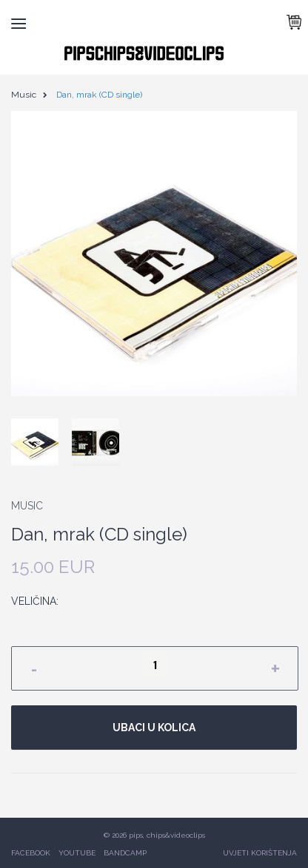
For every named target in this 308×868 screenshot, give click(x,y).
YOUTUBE (77, 853)
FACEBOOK (31, 853)
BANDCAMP (125, 853)
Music (24, 95)
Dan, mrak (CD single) (99, 95)
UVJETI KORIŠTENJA (260, 853)
